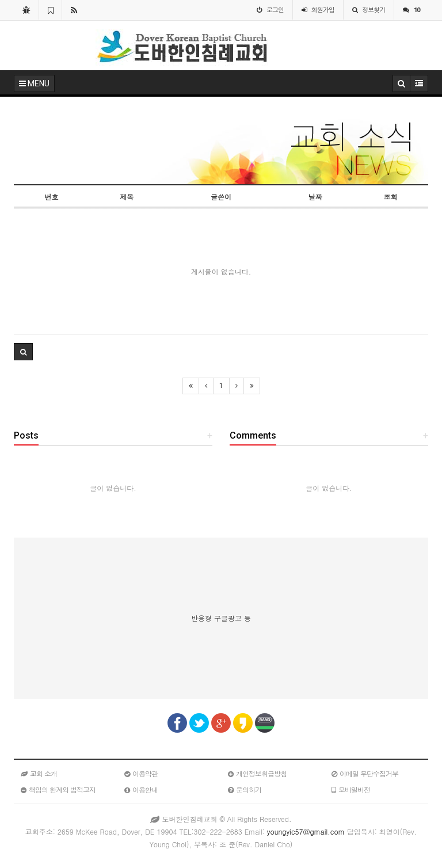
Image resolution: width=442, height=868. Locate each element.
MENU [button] (34, 83)
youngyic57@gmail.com (306, 831)
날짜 (315, 197)
